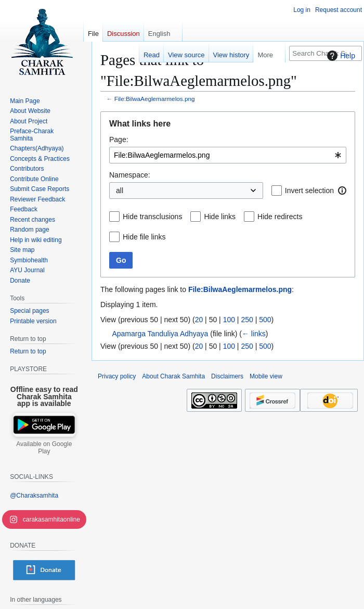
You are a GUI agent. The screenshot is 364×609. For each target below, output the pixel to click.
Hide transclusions (152, 217)
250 (247, 320)
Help (340, 56)
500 (265, 320)
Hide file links (144, 237)
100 (229, 320)
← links (254, 334)
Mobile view (266, 376)
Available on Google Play (44, 448)
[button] (342, 191)
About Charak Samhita (173, 376)
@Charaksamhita (34, 496)
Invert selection (309, 191)
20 (199, 320)
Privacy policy (117, 376)
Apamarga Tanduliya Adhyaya (160, 334)
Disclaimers (227, 376)
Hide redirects (280, 217)
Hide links (220, 217)
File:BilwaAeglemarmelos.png (155, 99)
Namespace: (130, 175)
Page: (119, 139)
